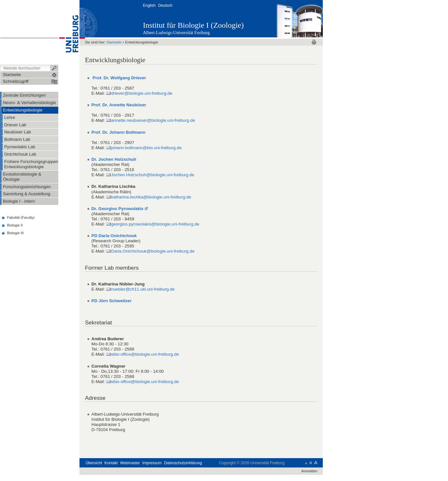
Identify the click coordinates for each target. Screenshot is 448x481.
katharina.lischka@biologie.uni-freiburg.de (151, 197)
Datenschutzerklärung (183, 463)
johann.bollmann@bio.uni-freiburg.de (146, 148)
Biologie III (15, 233)
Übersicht (94, 463)
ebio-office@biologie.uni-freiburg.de (145, 354)
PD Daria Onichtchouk (114, 236)
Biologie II (15, 225)
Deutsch (165, 5)
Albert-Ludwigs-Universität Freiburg (176, 33)
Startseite (114, 42)
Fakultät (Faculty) (21, 217)
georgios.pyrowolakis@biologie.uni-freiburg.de (155, 224)
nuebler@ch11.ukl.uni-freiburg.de (143, 289)
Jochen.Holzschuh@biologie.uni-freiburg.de (153, 175)
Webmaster (130, 463)
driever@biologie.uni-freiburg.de (142, 93)
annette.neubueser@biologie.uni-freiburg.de (153, 120)
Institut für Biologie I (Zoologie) (193, 25)
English (149, 5)
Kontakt (111, 463)
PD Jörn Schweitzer (112, 301)
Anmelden (309, 471)
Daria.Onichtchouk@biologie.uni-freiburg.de (153, 251)
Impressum (152, 463)
